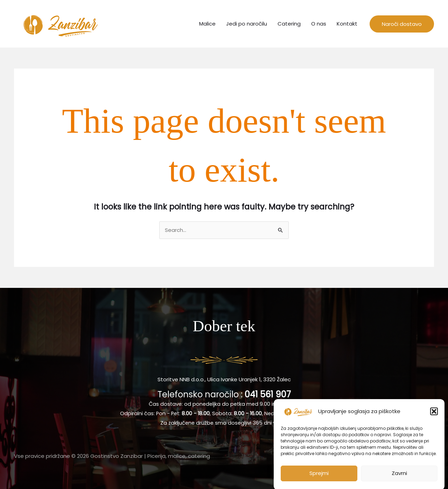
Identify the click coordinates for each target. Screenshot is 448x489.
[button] (434, 415)
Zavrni (399, 477)
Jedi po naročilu (247, 24)
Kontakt (347, 24)
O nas (319, 24)
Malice (207, 24)
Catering (289, 24)
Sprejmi (319, 477)
